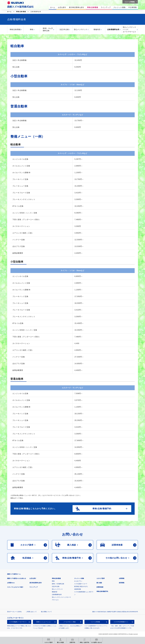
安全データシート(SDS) (14, 612)
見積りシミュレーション (44, 622)
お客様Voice (11, 583)
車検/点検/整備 (21, 12)
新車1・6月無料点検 (58, 584)
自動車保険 (78, 589)
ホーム (9, 12)
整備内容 (97, 29)
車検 (31, 29)
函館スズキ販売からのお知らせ (17, 578)
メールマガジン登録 (69, 622)
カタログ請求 (101, 578)
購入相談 (99, 583)
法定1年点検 (64, 29)
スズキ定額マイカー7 (81, 584)
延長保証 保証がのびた (81, 586)
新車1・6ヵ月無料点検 (48, 29)
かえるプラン (78, 581)
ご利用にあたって (31, 612)
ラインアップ (34, 587)
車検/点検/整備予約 (102, 591)
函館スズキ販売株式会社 (20, 7)
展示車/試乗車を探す (36, 583)
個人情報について (46, 612)
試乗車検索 (100, 587)
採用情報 (122, 583)
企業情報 (122, 578)
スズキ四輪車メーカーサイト (18, 622)
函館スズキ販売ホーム (14, 574)
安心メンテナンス (81, 29)
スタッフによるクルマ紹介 (15, 587)
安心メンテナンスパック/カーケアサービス (129, 29)
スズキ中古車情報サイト (121, 622)
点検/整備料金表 (113, 29)
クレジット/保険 (79, 578)
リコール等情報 (95, 622)
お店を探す (33, 578)
